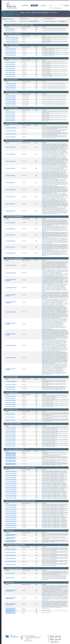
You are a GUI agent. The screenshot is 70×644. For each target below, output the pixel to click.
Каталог (29, 12)
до (36, 19)
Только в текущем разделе (56, 8)
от (29, 19)
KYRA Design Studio (14, 637)
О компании (25, 5)
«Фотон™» (33, 636)
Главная (23, 12)
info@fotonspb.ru (29, 641)
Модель (7, 27)
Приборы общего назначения (40, 12)
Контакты (43, 5)
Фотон (8, 2)
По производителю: (24, 21)
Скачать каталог (9, 19)
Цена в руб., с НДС (26, 27)
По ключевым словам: (49, 19)
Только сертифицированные (51, 21)
